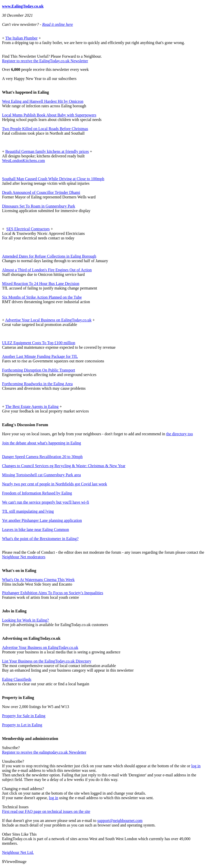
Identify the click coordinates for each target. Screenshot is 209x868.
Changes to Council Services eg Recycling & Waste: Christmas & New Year (64, 466)
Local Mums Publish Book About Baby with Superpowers (49, 115)
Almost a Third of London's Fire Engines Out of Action (47, 270)
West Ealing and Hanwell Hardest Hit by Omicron (43, 101)
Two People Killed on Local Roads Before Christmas (45, 129)
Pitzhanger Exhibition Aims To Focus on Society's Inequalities (53, 593)
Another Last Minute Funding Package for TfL (40, 356)
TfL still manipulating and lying (28, 511)
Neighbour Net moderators (24, 557)
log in (196, 766)
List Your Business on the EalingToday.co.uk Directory (47, 661)
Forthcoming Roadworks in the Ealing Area (37, 384)
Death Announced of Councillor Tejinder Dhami (41, 192)
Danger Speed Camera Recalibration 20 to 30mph (42, 457)
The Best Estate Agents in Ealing (32, 407)
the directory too (180, 434)
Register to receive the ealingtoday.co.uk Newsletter (44, 752)
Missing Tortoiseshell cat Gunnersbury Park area (41, 475)
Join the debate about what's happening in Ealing (42, 443)
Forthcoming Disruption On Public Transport (39, 370)
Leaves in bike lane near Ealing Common (36, 530)
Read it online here (58, 24)
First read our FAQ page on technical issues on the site (46, 811)
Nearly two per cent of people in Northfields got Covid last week (54, 484)
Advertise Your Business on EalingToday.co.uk (40, 647)
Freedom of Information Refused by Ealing (37, 493)
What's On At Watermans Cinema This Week (38, 580)
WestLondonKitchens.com (24, 161)
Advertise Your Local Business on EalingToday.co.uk (48, 320)
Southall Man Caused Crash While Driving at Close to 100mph (53, 179)
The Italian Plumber (21, 38)
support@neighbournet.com (120, 821)
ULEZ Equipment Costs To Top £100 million (39, 343)
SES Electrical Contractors (28, 229)
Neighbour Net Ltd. (18, 852)
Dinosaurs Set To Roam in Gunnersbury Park (39, 206)
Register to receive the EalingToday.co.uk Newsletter (45, 61)
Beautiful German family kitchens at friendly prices (47, 151)
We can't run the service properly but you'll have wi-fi (45, 502)
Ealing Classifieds (17, 679)
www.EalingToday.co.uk (23, 6)
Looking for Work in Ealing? (25, 620)
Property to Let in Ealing (22, 725)
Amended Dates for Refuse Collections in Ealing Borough (49, 256)
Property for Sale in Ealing (24, 716)
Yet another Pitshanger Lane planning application (42, 520)
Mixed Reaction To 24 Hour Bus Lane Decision (41, 284)
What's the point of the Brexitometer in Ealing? (40, 539)
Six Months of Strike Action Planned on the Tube (42, 297)
